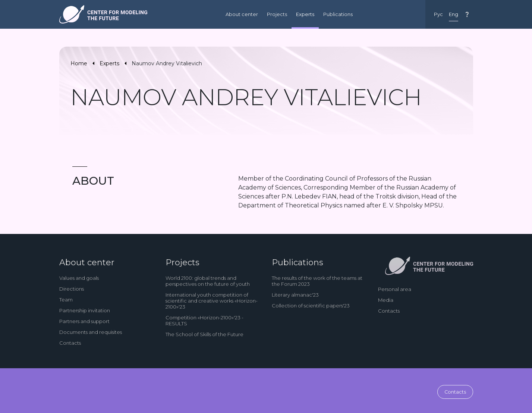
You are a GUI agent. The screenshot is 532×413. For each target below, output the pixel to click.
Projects (277, 14)
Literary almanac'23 (295, 295)
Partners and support (84, 321)
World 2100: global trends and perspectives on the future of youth (208, 281)
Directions (72, 289)
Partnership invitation (85, 310)
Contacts (70, 343)
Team (66, 300)
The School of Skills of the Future (204, 334)
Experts (305, 14)
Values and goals (79, 278)
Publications (338, 14)
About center (242, 14)
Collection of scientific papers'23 (311, 306)
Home (79, 63)
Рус (438, 14)
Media (386, 300)
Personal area (395, 289)
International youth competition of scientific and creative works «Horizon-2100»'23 (212, 301)
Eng (454, 14)
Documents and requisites (91, 332)
